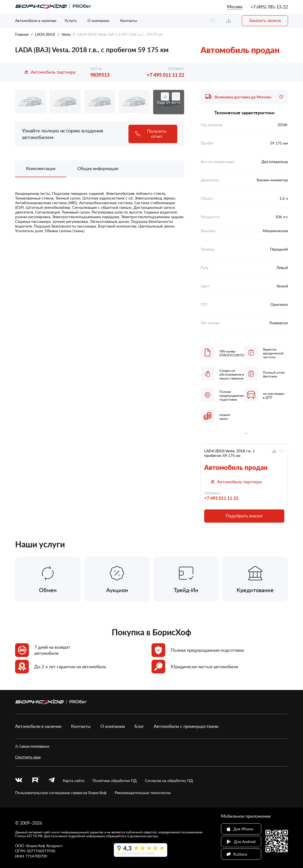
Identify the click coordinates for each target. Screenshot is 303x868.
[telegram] (52, 780)
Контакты (129, 20)
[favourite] (212, 21)
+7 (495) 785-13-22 (269, 7)
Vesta (66, 34)
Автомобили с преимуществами (186, 726)
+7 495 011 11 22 (165, 75)
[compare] (228, 21)
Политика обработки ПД (115, 780)
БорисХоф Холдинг (44, 846)
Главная (22, 34)
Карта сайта (74, 780)
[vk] (19, 780)
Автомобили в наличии (36, 20)
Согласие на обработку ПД (169, 780)
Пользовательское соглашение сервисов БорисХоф (61, 793)
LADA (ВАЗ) (45, 34)
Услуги (71, 20)
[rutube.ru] (35, 780)
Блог (139, 726)
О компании (98, 20)
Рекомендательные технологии (143, 793)
